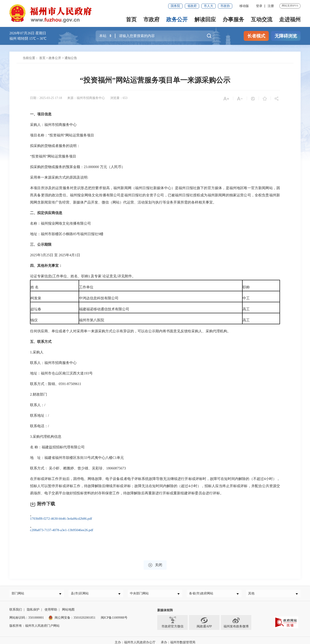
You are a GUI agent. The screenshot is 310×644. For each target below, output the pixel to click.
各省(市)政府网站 (203, 588)
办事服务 (233, 20)
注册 (271, 6)
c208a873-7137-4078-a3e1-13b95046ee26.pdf (67, 527)
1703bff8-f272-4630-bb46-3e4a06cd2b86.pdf (66, 516)
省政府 (192, 6)
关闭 (155, 559)
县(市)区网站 (81, 588)
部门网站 (19, 588)
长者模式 (256, 36)
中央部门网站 (141, 588)
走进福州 (290, 20)
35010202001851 (84, 614)
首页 (131, 20)
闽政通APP (204, 618)
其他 (253, 588)
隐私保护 (33, 606)
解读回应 (205, 20)
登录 (259, 6)
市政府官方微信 (172, 618)
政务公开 (177, 20)
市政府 (151, 20)
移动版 (244, 6)
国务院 (175, 6)
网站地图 (68, 606)
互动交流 (262, 20)
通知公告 (71, 58)
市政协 (225, 6)
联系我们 (16, 606)
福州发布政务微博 (236, 618)
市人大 (209, 6)
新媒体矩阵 (165, 606)
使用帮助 (51, 606)
